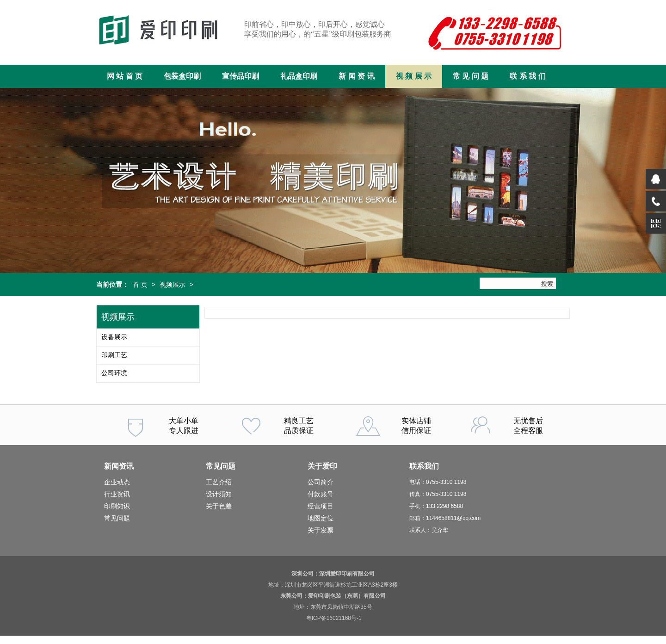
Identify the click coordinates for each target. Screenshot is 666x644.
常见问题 (117, 518)
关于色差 (219, 506)
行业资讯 (117, 494)
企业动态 (117, 482)
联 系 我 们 (527, 76)
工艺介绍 (219, 482)
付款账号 (321, 494)
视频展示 (173, 285)
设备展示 (114, 337)
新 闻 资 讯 (356, 76)
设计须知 (219, 494)
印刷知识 (117, 506)
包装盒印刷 (182, 76)
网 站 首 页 (125, 76)
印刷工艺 (114, 355)
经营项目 (321, 506)
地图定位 (321, 518)
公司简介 (321, 482)
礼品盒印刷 (299, 76)
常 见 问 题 (471, 76)
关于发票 (321, 530)
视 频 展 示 (414, 76)
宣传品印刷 (240, 76)
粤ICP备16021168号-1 (334, 618)
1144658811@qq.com (453, 518)
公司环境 (114, 373)
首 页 (140, 285)
